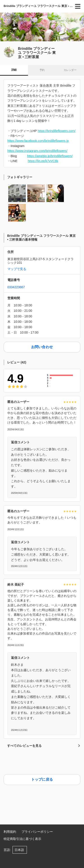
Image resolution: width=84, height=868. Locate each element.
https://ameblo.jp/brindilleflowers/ (50, 156)
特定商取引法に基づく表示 (22, 839)
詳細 (14, 70)
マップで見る (17, 269)
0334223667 (16, 287)
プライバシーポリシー (37, 832)
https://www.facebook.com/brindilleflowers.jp (38, 141)
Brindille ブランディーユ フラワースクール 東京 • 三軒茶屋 (39, 6)
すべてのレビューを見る (44, 746)
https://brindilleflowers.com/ (57, 131)
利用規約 (10, 832)
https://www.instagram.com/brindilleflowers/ (37, 151)
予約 (42, 70)
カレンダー (70, 70)
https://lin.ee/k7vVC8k (43, 161)
